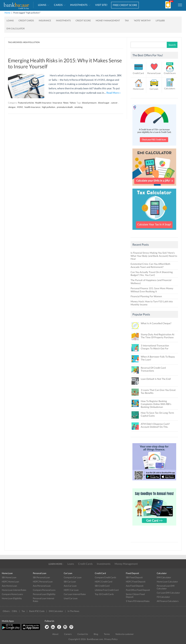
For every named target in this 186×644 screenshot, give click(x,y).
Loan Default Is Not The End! (156, 379)
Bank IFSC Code (37, 611)
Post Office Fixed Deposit (138, 590)
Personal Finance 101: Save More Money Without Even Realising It (152, 290)
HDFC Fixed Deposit (136, 582)
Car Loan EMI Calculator (168, 593)
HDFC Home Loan (10, 582)
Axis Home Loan (9, 586)
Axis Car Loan (70, 586)
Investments (79, 5)
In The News (73, 611)
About (55, 634)
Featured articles (26, 103)
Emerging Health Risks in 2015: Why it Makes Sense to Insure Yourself (65, 63)
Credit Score (83, 21)
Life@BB (160, 21)
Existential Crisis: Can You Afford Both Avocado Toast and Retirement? (150, 265)
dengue (12, 107)
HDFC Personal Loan (43, 582)
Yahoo (73, 103)
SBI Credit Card (102, 586)
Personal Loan (154, 73)
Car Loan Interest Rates (75, 594)
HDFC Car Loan (71, 590)
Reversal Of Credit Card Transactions (153, 369)
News (66, 103)
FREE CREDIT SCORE (125, 5)
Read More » (113, 93)
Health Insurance (43, 103)
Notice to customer (125, 634)
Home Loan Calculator (167, 582)
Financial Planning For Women (146, 296)
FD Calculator (163, 597)
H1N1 (20, 107)
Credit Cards (26, 21)
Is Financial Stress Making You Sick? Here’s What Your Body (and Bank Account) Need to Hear (154, 256)
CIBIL (15, 611)
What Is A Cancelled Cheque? (156, 323)
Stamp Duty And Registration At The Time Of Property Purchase (158, 336)
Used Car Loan (71, 598)
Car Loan (154, 89)
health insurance (32, 107)
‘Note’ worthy (142, 21)
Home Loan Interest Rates (14, 590)
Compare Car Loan (73, 577)
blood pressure (89, 103)
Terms (107, 634)
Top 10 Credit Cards (104, 594)
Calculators (170, 88)
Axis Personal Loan (42, 586)
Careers (68, 634)
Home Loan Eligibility (12, 598)
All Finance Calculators (168, 601)
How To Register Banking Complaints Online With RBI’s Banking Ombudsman (156, 404)
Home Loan (138, 89)
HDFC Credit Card (104, 582)
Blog (96, 634)
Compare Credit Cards (105, 577)
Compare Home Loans (12, 594)
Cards (58, 5)
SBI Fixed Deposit (134, 577)
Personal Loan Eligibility (44, 594)
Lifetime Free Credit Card (107, 590)
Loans (42, 5)
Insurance (45, 21)
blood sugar (104, 103)
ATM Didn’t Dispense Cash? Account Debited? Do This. (155, 425)
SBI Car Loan (70, 582)
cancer (114, 103)
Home (7, 13)
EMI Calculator (16, 29)
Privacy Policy (111, 639)
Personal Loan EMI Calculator (166, 587)
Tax (127, 21)
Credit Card (138, 73)
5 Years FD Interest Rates (138, 601)
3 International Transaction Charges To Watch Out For (155, 347)
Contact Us (83, 634)
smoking (78, 107)
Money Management (108, 21)
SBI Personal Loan (41, 577)
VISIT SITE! (101, 5)
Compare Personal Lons (44, 590)
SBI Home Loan (9, 577)
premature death (65, 107)
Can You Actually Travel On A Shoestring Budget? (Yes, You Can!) (152, 274)
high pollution (49, 107)
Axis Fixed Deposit (135, 586)
